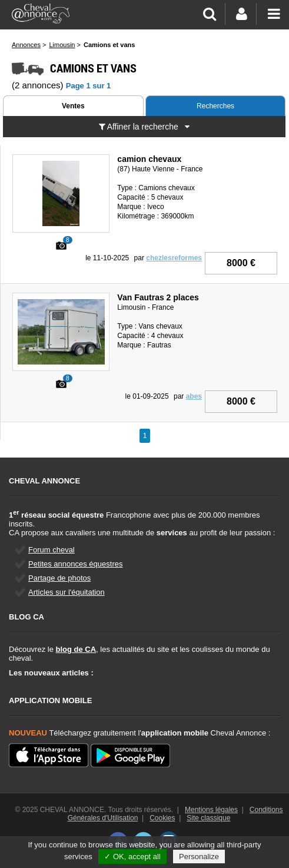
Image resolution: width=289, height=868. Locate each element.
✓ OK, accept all (132, 857)
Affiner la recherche (144, 127)
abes (194, 396)
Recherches (215, 106)
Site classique (208, 818)
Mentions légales (211, 810)
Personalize (199, 857)
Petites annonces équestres (75, 564)
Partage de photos (59, 578)
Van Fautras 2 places (158, 297)
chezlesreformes (174, 258)
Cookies (162, 818)
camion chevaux (149, 159)
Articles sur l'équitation (67, 592)
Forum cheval (52, 550)
